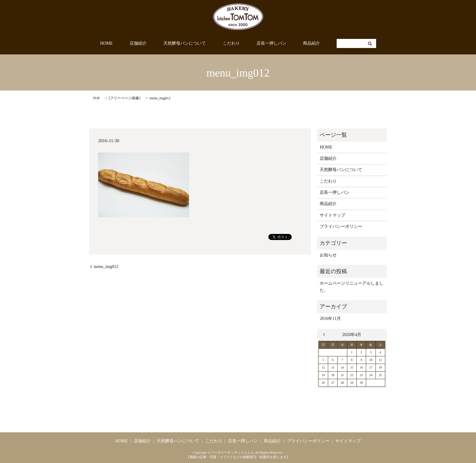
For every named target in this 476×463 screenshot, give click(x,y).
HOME (123, 44)
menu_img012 (106, 267)
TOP (96, 98)
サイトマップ (332, 215)
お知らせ (328, 255)
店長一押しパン (261, 44)
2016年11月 (330, 319)
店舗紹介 (148, 44)
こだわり (228, 44)
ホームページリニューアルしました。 (352, 287)
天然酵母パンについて (188, 44)
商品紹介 (295, 44)
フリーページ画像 (124, 98)
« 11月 (326, 334)
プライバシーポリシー (341, 226)
